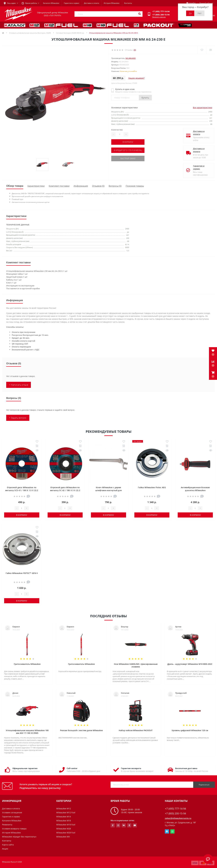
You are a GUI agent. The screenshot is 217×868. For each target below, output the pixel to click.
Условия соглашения (12, 813)
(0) (135, 50)
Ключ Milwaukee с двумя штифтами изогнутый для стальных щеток (109, 490)
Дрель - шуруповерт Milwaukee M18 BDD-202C (190, 664)
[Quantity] (120, 134)
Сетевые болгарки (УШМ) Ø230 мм (70, 33)
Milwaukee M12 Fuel (66, 813)
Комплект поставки (59, 186)
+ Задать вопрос (18, 418)
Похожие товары (135, 186)
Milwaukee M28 (64, 829)
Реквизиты (7, 825)
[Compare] (211, 50)
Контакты (128, 3)
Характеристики (36, 186)
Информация (81, 186)
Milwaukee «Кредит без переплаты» (19, 837)
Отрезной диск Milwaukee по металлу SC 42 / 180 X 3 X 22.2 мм (65, 490)
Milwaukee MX (63, 837)
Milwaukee (131, 58)
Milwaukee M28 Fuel (66, 833)
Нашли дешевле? (136, 78)
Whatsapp (172, 831)
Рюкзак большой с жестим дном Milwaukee (81, 730)
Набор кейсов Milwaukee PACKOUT (136, 730)
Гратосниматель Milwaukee (27, 664)
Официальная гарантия (25, 768)
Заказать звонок (159, 17)
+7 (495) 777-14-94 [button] (175, 809)
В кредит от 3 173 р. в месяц (128, 150)
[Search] (139, 14)
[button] (213, 374)
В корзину (128, 142)
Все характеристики (203, 108)
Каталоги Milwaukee (51, 3)
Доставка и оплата (92, 3)
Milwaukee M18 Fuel (66, 825)
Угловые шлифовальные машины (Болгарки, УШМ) (30, 33)
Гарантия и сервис (72, 3)
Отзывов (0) (98, 186)
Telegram (167, 831)
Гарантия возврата (131, 768)
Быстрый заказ (128, 158)
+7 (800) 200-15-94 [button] (175, 813)
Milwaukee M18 (64, 821)
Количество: (117, 130)
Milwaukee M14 (64, 817)
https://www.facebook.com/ (113, 825)
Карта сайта (8, 845)
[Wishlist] (202, 50)
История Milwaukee (112, 3)
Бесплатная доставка (186, 768)
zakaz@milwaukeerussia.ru (178, 818)
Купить (145, 98)
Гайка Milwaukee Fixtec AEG (152, 487)
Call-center (72, 768)
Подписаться (204, 785)
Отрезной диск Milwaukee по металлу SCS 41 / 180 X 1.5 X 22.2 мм (22, 490)
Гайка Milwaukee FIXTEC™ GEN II (22, 573)
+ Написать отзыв (19, 385)
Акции (5, 849)
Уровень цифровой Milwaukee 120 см (190, 730)
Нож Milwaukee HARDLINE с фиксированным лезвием (136, 665)
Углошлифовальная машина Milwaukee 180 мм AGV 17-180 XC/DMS (27, 732)
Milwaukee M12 (64, 809)
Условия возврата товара (14, 829)
